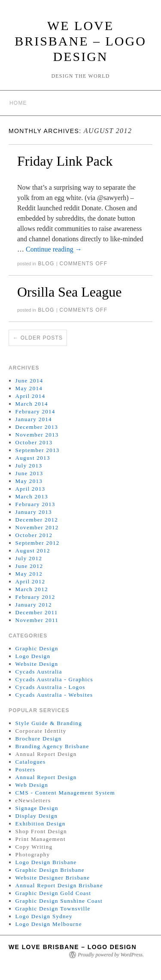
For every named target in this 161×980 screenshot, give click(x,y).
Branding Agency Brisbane (52, 746)
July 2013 (29, 466)
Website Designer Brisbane (53, 878)
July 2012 (29, 558)
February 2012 (35, 597)
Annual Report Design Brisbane (59, 885)
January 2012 (34, 605)
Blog (46, 264)
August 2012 (33, 551)
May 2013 (29, 481)
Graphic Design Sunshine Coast (59, 901)
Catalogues (31, 762)
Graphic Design (37, 648)
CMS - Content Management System (65, 793)
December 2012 (37, 520)
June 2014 (29, 381)
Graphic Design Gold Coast (53, 893)
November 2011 (37, 620)
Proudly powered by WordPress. (111, 955)
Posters (26, 769)
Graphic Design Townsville (53, 909)
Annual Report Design (46, 777)
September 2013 (38, 450)
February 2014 (35, 411)
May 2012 (29, 574)
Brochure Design (39, 739)
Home (18, 103)
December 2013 (37, 427)
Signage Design (37, 808)
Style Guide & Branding (49, 723)
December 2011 (37, 612)
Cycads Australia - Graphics (54, 679)
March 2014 (32, 404)
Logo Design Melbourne (49, 924)
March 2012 (32, 589)
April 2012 (30, 581)
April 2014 (30, 396)
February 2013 (35, 504)
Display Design (37, 816)
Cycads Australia (39, 672)
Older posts (38, 338)
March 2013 (32, 496)
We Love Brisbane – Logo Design (80, 41)
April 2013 (30, 489)
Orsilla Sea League (69, 292)
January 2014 (34, 419)
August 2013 (33, 458)
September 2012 (38, 543)
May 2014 (29, 388)
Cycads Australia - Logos (50, 687)
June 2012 (29, 566)
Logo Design (33, 656)
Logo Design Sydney (44, 916)
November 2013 (37, 435)
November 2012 (37, 527)
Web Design (32, 785)
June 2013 (29, 473)
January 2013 (34, 512)
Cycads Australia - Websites (54, 695)
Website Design (37, 664)
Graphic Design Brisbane (50, 870)
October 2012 (34, 535)
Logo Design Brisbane (46, 862)
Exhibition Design (41, 824)
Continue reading (54, 249)
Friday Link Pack (65, 161)
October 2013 (34, 442)
